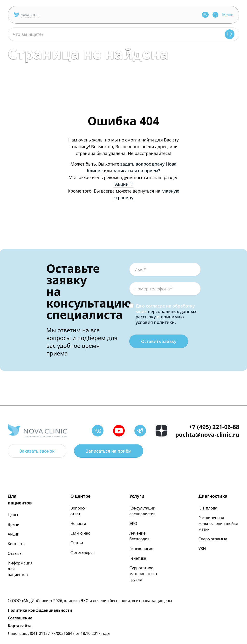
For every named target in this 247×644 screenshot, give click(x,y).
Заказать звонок (37, 451)
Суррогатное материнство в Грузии (143, 574)
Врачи (14, 524)
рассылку (146, 317)
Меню (228, 15)
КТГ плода (208, 508)
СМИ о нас (80, 533)
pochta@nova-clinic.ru (207, 435)
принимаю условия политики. (160, 319)
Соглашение (20, 618)
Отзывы (15, 553)
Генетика (138, 558)
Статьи (77, 543)
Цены (13, 515)
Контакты (17, 544)
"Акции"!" (124, 184)
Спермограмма (213, 539)
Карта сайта (20, 626)
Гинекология (141, 549)
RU (205, 15)
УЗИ (202, 549)
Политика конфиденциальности (40, 610)
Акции (14, 534)
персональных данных (172, 311)
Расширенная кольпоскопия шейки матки (218, 523)
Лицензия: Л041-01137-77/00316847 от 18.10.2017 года (59, 633)
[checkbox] (131, 306)
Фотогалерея (83, 552)
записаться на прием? (137, 171)
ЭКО (133, 523)
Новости (78, 523)
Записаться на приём (109, 451)
